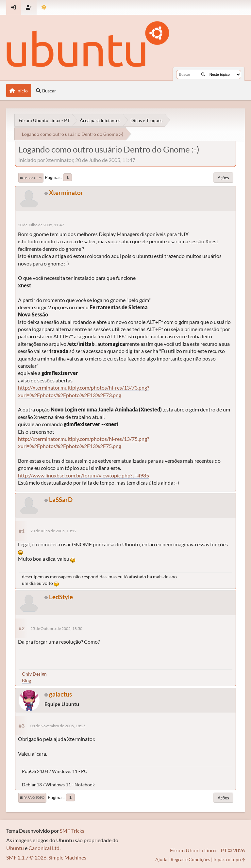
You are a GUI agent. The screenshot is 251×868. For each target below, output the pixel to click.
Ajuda (161, 859)
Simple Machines (67, 857)
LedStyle (61, 597)
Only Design (34, 674)
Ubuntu (15, 848)
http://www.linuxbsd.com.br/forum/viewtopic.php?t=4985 (84, 475)
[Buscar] (203, 74)
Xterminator (66, 193)
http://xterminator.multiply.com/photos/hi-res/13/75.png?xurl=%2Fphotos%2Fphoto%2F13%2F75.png (84, 442)
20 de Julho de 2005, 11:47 (41, 225)
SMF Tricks (72, 831)
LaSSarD (61, 499)
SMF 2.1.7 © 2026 (26, 857)
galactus (60, 694)
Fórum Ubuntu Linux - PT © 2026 (207, 850)
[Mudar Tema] (44, 7)
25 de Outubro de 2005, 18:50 (56, 628)
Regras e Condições (190, 859)
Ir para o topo (32, 797)
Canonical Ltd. (44, 848)
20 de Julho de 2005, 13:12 (53, 531)
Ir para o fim (31, 178)
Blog (26, 680)
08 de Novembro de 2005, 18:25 (58, 726)
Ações (223, 178)
